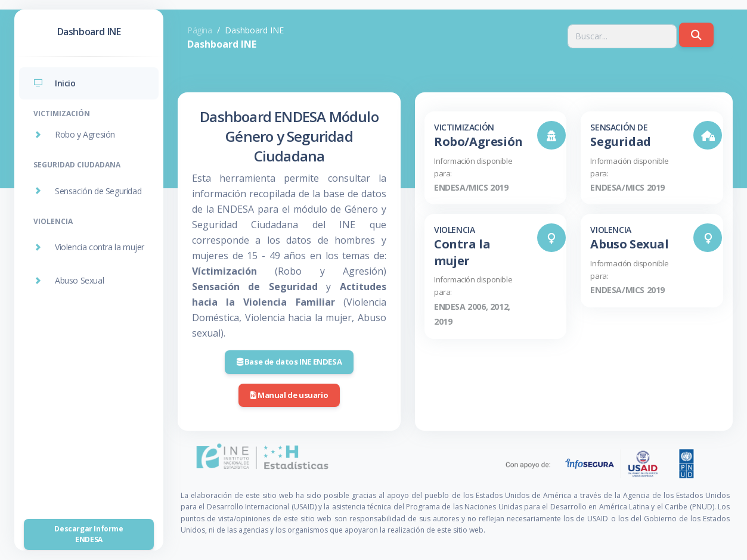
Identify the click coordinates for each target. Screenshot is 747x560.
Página (200, 30)
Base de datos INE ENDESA (289, 362)
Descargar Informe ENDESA (89, 534)
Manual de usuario (289, 395)
